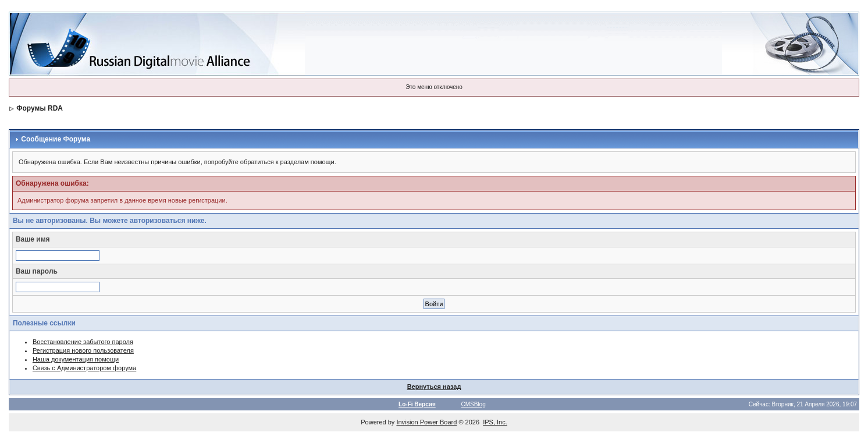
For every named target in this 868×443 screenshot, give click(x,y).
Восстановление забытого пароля (83, 342)
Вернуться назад (434, 387)
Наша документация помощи (76, 359)
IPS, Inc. (495, 422)
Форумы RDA (40, 108)
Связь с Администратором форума (84, 368)
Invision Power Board (426, 422)
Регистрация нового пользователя (83, 350)
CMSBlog (473, 404)
